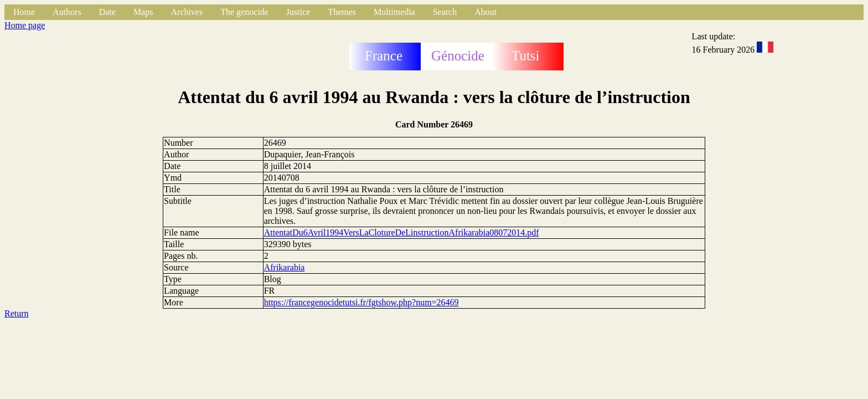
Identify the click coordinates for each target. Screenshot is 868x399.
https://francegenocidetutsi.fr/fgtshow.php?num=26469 (361, 302)
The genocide (244, 12)
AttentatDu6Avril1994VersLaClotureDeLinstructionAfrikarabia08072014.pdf (402, 232)
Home (24, 12)
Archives (187, 12)
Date (107, 12)
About (485, 12)
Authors (67, 12)
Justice (298, 12)
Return (17, 313)
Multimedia (394, 12)
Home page (25, 25)
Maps (143, 12)
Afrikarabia (285, 267)
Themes (342, 12)
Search (445, 12)
